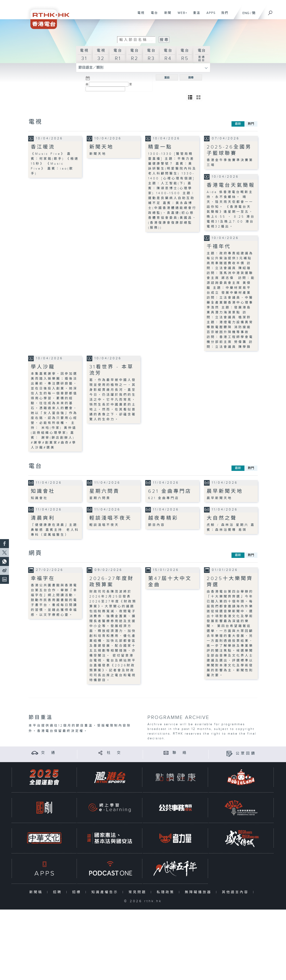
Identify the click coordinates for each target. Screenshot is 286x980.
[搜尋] (270, 11)
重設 (167, 78)
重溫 (195, 15)
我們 (223, 15)
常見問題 (138, 892)
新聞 (166, 15)
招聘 (58, 892)
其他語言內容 (236, 892)
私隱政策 (167, 892)
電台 (153, 15)
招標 (78, 892)
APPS (209, 15)
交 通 (49, 753)
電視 (139, 15)
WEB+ (181, 15)
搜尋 (191, 78)
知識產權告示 (106, 892)
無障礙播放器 (199, 892)
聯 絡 (180, 753)
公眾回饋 (246, 754)
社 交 (114, 753)
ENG (246, 13)
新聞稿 (37, 892)
